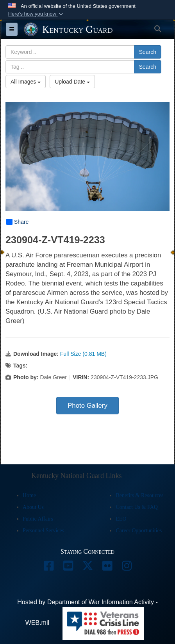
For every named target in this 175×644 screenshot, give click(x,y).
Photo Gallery (87, 406)
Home (29, 495)
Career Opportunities (139, 531)
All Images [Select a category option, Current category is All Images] (26, 82)
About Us (33, 507)
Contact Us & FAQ (137, 507)
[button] (36, 14)
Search (148, 52)
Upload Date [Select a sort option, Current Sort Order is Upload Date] (72, 82)
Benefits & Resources (139, 495)
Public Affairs (38, 519)
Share (17, 222)
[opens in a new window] (48, 568)
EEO (121, 519)
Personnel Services (43, 531)
